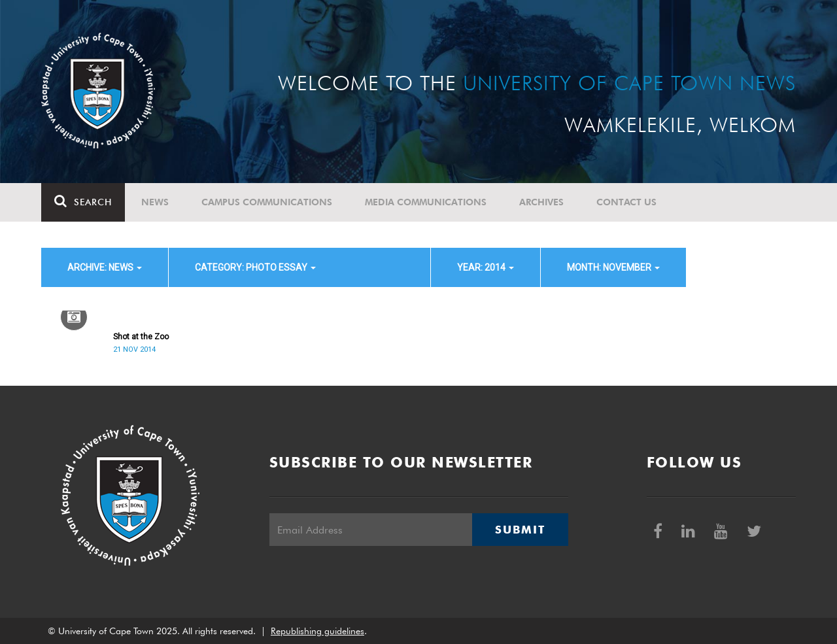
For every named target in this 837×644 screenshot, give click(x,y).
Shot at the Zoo (141, 337)
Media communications (426, 202)
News (155, 202)
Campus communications (267, 202)
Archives (541, 202)
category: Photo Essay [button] (255, 267)
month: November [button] (613, 267)
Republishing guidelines (317, 631)
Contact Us (626, 202)
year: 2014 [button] (486, 267)
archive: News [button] (105, 267)
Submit (520, 530)
